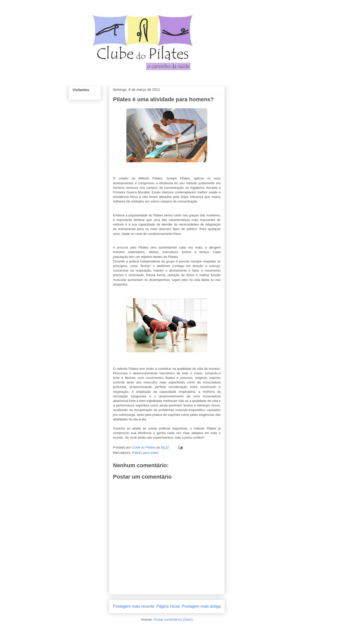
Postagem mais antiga (201, 606)
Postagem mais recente (134, 606)
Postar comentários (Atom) (173, 619)
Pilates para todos (145, 453)
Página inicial (168, 606)
